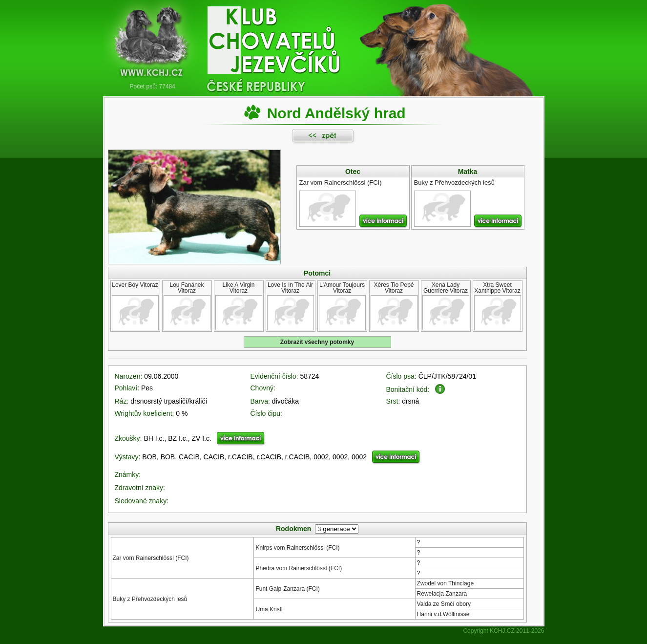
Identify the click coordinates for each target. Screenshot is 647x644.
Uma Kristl (269, 609)
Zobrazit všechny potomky (317, 342)
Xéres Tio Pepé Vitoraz (394, 288)
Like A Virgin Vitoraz (239, 288)
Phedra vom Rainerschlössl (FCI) (299, 568)
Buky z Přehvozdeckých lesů (150, 599)
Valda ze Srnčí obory (444, 604)
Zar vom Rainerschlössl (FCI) (151, 558)
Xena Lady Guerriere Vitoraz (446, 288)
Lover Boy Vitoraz (135, 285)
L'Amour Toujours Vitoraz (342, 288)
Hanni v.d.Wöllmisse (443, 614)
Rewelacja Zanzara (442, 594)
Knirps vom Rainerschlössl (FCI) (297, 548)
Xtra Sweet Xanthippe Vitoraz (497, 288)
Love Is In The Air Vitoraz (290, 288)
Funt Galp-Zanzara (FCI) (287, 589)
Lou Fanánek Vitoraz (187, 288)
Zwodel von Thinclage (446, 583)
